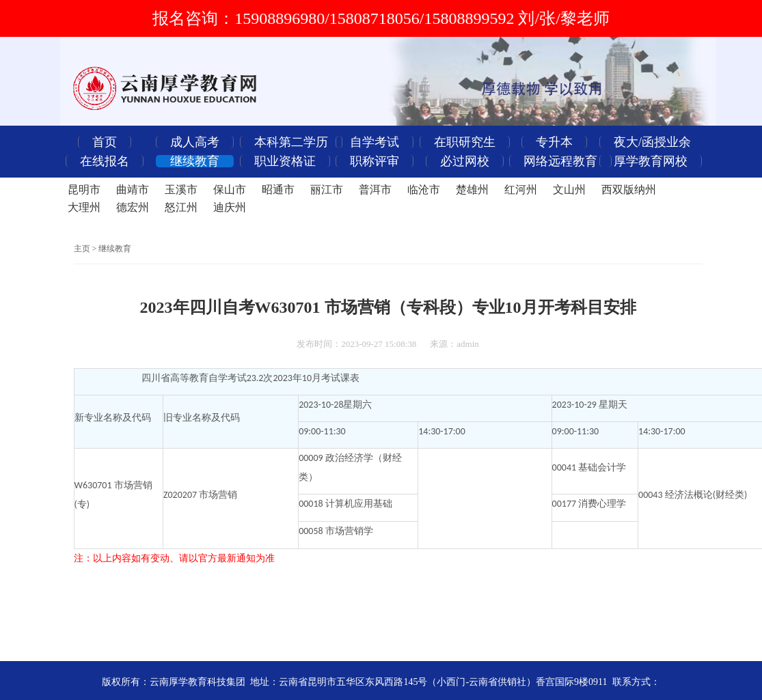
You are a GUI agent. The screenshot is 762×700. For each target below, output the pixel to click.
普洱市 (375, 190)
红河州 (521, 190)
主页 (82, 249)
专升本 (554, 142)
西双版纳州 (629, 190)
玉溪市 (181, 190)
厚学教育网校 (651, 161)
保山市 (230, 190)
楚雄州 (472, 190)
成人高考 (195, 142)
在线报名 (105, 161)
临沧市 (424, 190)
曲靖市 (133, 190)
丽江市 (327, 190)
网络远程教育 (560, 161)
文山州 (569, 190)
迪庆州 (230, 207)
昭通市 (278, 190)
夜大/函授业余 (652, 142)
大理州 (84, 207)
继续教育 (195, 161)
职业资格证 (285, 161)
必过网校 (465, 161)
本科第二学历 (291, 142)
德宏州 (133, 207)
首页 (105, 142)
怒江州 (181, 207)
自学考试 (375, 142)
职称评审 (375, 161)
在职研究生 (465, 142)
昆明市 (84, 190)
